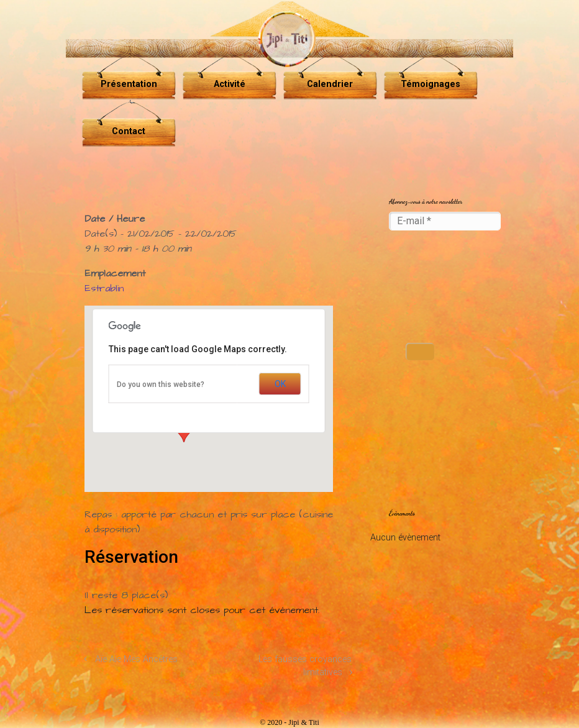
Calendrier (330, 84)
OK (280, 384)
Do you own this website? (161, 384)
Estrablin (104, 288)
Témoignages (431, 84)
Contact (129, 131)
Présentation (129, 84)
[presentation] (440, 288)
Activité (230, 84)
